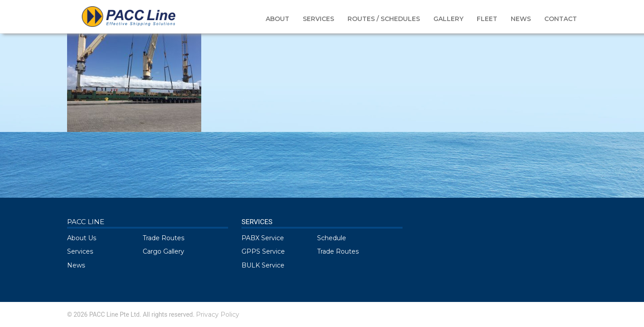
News (76, 265)
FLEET (487, 19)
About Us (82, 238)
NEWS (521, 19)
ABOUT (278, 19)
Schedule (332, 238)
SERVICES (318, 19)
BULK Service (263, 265)
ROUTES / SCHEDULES (384, 19)
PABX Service (263, 238)
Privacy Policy (218, 314)
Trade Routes (163, 238)
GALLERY (448, 19)
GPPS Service (263, 251)
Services (80, 251)
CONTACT (561, 19)
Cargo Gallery (163, 251)
